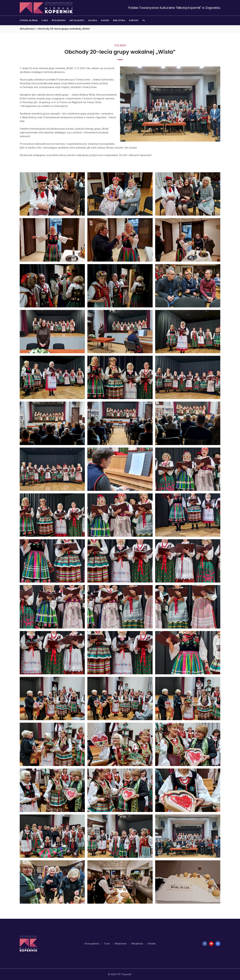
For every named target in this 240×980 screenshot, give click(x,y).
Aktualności (137, 944)
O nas (107, 944)
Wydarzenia (121, 944)
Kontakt (152, 944)
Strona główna (92, 944)
